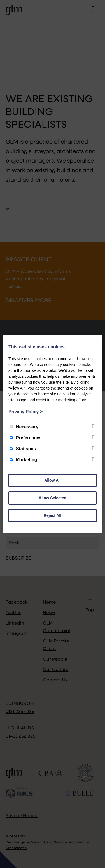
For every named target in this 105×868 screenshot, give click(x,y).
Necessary (24, 427)
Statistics (23, 449)
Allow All (53, 480)
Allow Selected (53, 498)
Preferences (26, 438)
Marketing (23, 460)
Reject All (53, 515)
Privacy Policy (25, 412)
